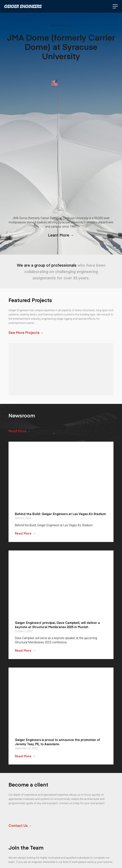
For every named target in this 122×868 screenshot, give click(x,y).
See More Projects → (26, 332)
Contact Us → (20, 825)
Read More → (20, 431)
